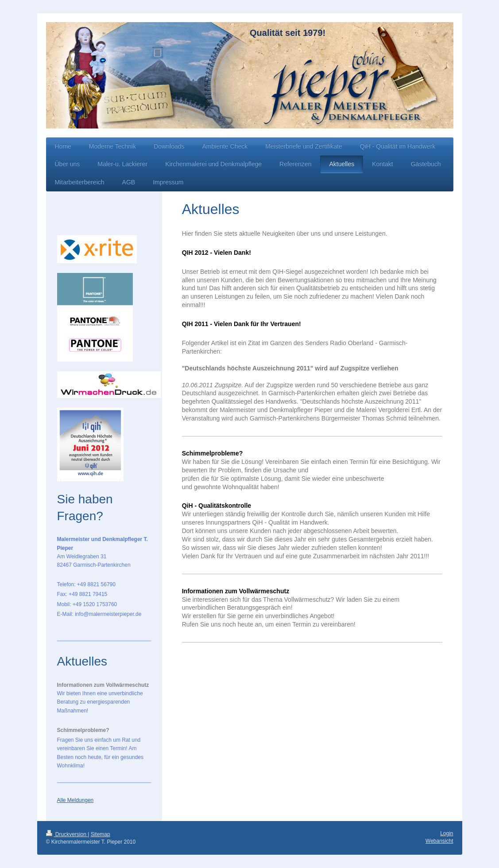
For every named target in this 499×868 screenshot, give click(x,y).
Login (447, 833)
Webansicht (439, 841)
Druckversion (67, 834)
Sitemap (101, 834)
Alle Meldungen (75, 800)
